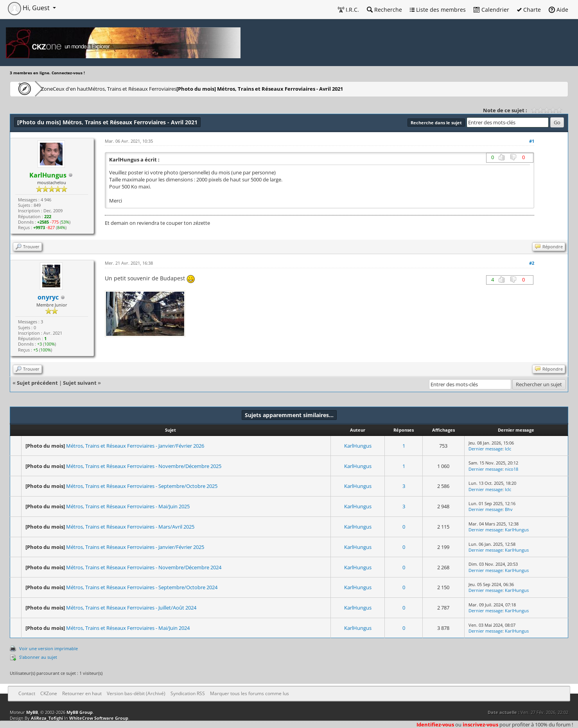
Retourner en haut (82, 693)
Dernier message (486, 449)
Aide (558, 10)
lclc (508, 449)
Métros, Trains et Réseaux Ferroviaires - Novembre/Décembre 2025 (144, 466)
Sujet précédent (37, 383)
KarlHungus (358, 446)
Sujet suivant (80, 383)
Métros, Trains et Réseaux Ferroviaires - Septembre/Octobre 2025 (142, 486)
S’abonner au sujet (38, 657)
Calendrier (491, 10)
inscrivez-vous (480, 724)
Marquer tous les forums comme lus (250, 693)
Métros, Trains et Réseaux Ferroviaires (169, 89)
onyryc (48, 297)
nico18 (512, 469)
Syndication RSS (188, 693)
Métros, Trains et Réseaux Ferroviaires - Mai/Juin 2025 (128, 506)
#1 (532, 141)
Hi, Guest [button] (30, 8)
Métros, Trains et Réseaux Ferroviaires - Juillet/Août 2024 (131, 608)
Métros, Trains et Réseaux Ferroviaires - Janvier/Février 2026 (135, 446)
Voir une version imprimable (48, 648)
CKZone (55, 89)
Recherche (384, 10)
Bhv (509, 509)
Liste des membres (438, 10)
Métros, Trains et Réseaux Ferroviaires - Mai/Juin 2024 (128, 628)
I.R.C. (348, 10)
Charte (529, 10)
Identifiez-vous (435, 724)
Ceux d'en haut (95, 89)
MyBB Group (80, 712)
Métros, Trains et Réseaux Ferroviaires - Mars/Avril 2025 (130, 527)
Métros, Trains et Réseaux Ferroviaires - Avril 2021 (301, 89)
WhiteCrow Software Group (99, 718)
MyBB (32, 712)
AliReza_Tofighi (47, 718)
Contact (27, 693)
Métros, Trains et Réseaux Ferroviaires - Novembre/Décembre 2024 (144, 567)
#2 (532, 263)
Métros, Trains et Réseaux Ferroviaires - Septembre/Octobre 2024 (142, 587)
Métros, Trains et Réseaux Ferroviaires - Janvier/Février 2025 (135, 547)
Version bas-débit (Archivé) (136, 693)
